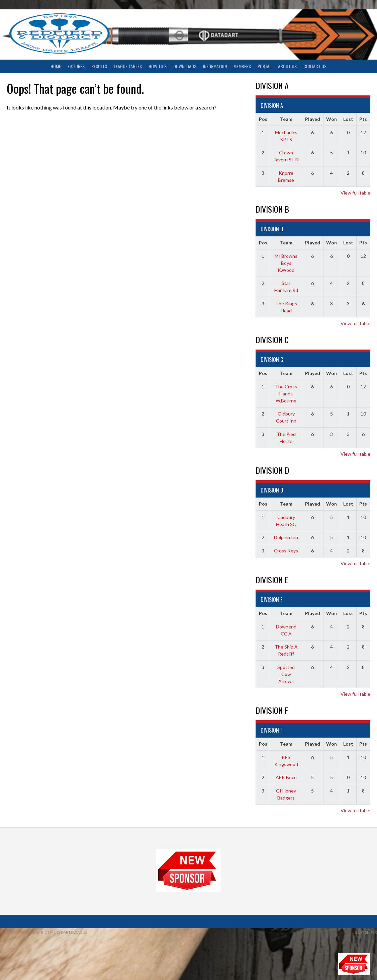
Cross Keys (286, 551)
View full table (355, 193)
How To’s (158, 66)
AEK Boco (286, 777)
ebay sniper (366, 932)
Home (56, 66)
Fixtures (76, 66)
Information (215, 66)
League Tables (128, 66)
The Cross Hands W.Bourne (286, 394)
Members (242, 66)
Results (99, 66)
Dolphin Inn (286, 537)
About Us (287, 66)
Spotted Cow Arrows (286, 674)
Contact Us (315, 66)
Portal (264, 66)
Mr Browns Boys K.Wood (286, 263)
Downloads (185, 66)
